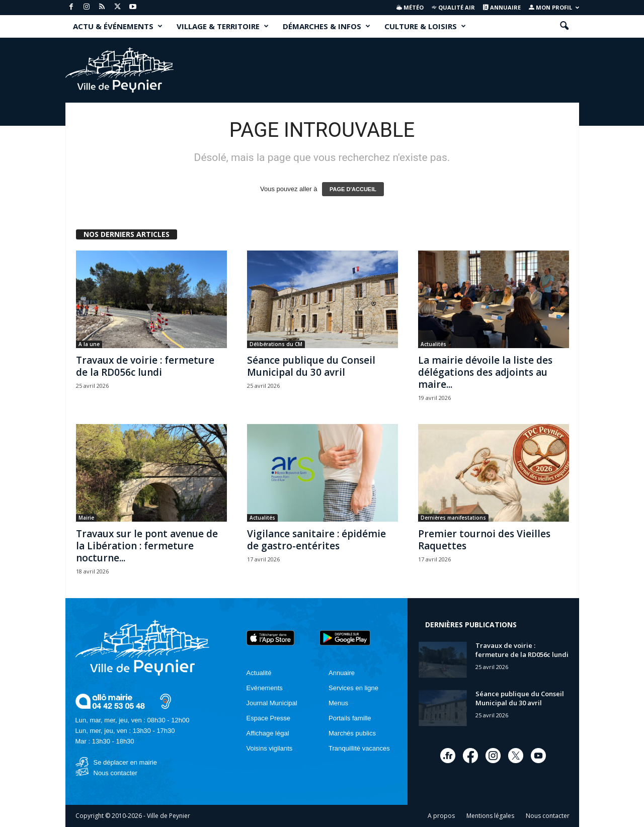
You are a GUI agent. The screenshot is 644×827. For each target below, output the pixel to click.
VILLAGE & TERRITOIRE (223, 26)
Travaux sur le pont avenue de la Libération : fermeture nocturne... (147, 546)
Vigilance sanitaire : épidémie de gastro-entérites (316, 540)
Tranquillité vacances (359, 748)
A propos (441, 816)
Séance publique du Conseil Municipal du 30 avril (311, 366)
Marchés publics (352, 733)
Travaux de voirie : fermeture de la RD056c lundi (145, 366)
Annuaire (502, 7)
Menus (338, 703)
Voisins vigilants (270, 748)
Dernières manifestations (453, 518)
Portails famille (350, 718)
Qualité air (453, 7)
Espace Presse (268, 718)
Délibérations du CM (276, 344)
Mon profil (554, 7)
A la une (89, 344)
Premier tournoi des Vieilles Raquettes (484, 540)
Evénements (265, 688)
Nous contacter (115, 773)
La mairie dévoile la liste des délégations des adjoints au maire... (485, 372)
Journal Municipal (272, 703)
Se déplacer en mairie (125, 762)
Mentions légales (490, 816)
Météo (410, 7)
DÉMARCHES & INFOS (327, 26)
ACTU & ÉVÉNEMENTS (118, 26)
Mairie (86, 518)
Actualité (259, 673)
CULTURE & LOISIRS (425, 26)
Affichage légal (268, 733)
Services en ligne (353, 688)
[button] (564, 26)
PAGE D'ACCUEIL (353, 189)
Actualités (433, 344)
